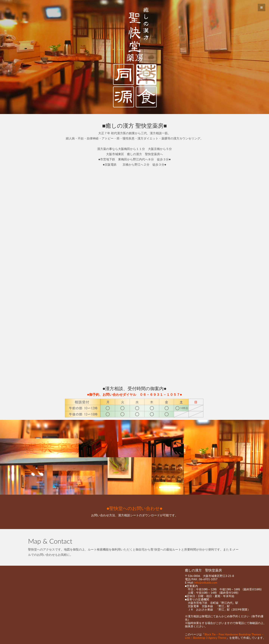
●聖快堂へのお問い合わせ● (135, 508)
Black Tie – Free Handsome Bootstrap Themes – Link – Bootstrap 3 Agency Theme (224, 636)
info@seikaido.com (206, 582)
